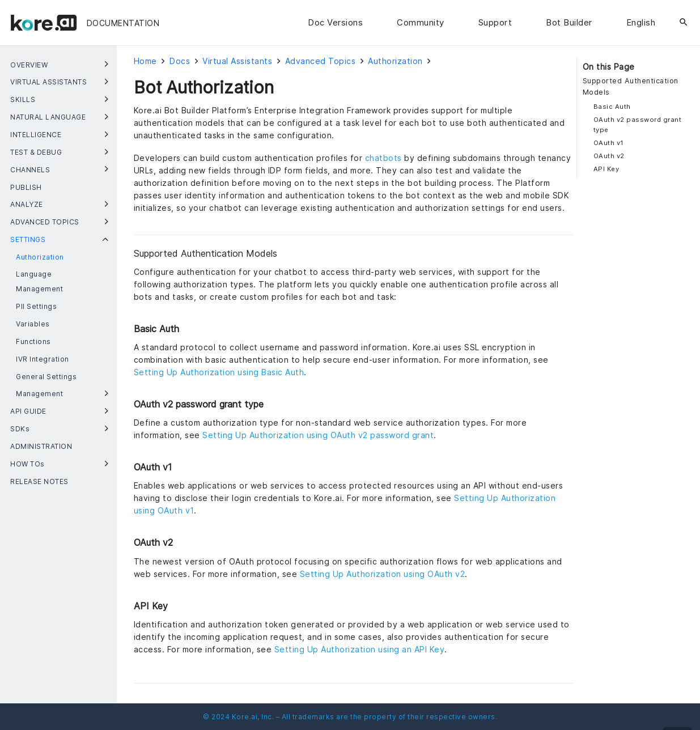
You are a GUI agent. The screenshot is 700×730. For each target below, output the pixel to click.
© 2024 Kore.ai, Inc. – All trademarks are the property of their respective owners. (350, 717)
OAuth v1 (609, 143)
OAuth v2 (609, 156)
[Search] (684, 23)
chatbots (383, 158)
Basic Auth (612, 107)
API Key (606, 169)
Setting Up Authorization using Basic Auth (219, 372)
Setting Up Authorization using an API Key (360, 649)
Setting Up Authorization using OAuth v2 (383, 574)
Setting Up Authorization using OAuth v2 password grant (318, 435)
